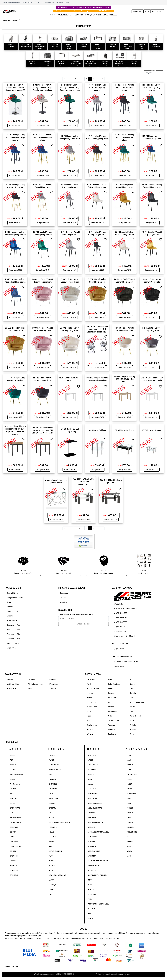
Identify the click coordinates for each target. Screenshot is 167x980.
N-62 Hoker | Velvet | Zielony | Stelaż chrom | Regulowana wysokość (15, 87)
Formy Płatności (13, 611)
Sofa (110, 716)
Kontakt (67, 2)
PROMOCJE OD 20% (83, 7)
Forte (51, 774)
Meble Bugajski (93, 794)
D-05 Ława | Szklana (97, 430)
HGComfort (53, 827)
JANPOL (52, 842)
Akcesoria (91, 679)
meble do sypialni (12, 966)
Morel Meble (92, 846)
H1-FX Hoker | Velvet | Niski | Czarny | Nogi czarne (124, 87)
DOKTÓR (13, 851)
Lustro (111, 702)
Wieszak (133, 730)
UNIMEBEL (130, 827)
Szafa (132, 720)
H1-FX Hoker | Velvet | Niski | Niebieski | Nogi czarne (15, 137)
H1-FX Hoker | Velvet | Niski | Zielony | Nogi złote (124, 137)
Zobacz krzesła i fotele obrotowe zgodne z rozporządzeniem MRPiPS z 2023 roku (83, 11)
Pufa (131, 711)
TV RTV (90, 730)
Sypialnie (53, 689)
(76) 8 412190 (120, 627)
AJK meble (14, 765)
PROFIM (90, 918)
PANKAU (91, 890)
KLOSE (51, 856)
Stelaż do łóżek (135, 716)
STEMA (129, 798)
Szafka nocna (92, 725)
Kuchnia (133, 693)
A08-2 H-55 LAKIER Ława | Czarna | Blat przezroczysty (83, 481)
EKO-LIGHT (14, 866)
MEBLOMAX (92, 818)
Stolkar (129, 803)
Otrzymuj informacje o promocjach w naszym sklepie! (77, 614)
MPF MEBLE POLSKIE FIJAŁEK (98, 861)
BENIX (12, 794)
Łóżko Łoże (91, 702)
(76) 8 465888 (120, 622)
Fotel (89, 684)
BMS (12, 813)
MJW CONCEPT (93, 837)
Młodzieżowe (54, 684)
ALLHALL (13, 770)
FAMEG (51, 760)
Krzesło (111, 693)
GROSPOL (52, 808)
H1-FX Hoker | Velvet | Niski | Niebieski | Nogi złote (43, 137)
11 (99, 79)
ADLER (12, 755)
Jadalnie (31, 679)
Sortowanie (153, 70)
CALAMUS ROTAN (16, 822)
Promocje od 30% (13, 639)
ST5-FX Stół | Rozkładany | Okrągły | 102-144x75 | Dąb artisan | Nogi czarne (43, 430)
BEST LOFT (14, 798)
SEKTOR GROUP (132, 774)
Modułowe (112, 707)
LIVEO (51, 894)
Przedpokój (113, 711)
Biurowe (10, 679)
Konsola (111, 689)
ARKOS (12, 779)
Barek (110, 679)
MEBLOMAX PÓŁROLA (95, 822)
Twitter (63, 598)
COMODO (13, 832)
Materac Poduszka (137, 702)
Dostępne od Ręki (13, 625)
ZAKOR (129, 856)
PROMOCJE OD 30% (101, 7)
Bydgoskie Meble (16, 818)
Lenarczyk (52, 885)
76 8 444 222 (28, 2)
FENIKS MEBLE (54, 765)
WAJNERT (130, 842)
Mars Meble (92, 755)
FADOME (52, 755)
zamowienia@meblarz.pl (12, 2)
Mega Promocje (13, 643)
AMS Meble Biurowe (17, 774)
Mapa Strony (12, 648)
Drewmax (13, 861)
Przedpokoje (12, 689)
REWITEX (130, 765)
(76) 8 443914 (120, 618)
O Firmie (10, 616)
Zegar (132, 734)
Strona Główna (49, 2)
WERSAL (130, 846)
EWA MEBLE (14, 875)
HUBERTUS (53, 837)
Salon (30, 689)
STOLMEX (130, 818)
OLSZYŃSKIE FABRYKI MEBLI (98, 875)
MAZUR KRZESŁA (94, 765)
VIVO (128, 837)
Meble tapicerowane (36, 684)
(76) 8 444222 (120, 613)
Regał (89, 716)
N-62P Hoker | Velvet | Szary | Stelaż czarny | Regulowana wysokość (43, 87)
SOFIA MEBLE (131, 794)
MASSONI (91, 760)
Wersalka (112, 730)
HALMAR (52, 818)
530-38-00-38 (120, 631)
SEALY (129, 770)
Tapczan (112, 725)
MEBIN (90, 779)
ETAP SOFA (14, 870)
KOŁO (51, 870)
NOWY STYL (92, 870)
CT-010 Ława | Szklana (152, 430)
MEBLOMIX (92, 827)
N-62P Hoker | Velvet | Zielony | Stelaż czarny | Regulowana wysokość (70, 87)
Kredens (90, 693)
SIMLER (129, 784)
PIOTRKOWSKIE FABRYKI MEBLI (98, 904)
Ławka (132, 698)
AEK (11, 760)
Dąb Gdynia (14, 842)
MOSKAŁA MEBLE (94, 851)
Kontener (133, 689)
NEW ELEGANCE (93, 866)
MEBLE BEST (92, 789)
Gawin (51, 794)
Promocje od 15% (13, 630)
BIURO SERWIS (15, 808)
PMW (90, 914)
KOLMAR (52, 866)
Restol (129, 760)
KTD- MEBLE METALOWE (57, 875)
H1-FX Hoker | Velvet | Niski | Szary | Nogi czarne (97, 87)
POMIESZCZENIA (64, 15)
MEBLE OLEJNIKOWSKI (96, 808)
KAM (51, 846)
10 (94, 79)
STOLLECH (130, 808)
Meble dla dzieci (13, 684)
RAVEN (129, 755)
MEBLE (53, 15)
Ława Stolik (113, 698)
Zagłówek (112, 734)
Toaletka (133, 725)
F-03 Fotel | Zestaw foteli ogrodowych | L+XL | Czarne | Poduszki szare (97, 329)
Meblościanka (92, 707)
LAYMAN (52, 880)
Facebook (64, 593)
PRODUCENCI (78, 15)
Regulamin (59, 2)
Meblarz (90, 784)
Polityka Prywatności (15, 598)
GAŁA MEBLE (53, 789)
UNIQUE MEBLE (132, 832)
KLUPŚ (51, 861)
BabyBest (13, 789)
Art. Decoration (15, 784)
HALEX (51, 813)
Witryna (90, 734)
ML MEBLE (91, 842)
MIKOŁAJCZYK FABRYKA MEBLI (98, 832)
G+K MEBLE (53, 784)
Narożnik (133, 707)
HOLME (51, 832)
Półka (89, 711)
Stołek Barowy (114, 720)
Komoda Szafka (93, 689)
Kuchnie (52, 679)
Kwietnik (90, 698)
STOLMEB (130, 813)
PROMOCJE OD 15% (66, 7)
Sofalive (129, 789)
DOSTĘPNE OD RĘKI (93, 15)
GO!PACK (52, 803)
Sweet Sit (130, 822)
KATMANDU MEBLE (56, 851)
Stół (89, 720)
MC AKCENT (92, 770)
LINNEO (52, 890)
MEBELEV (91, 774)
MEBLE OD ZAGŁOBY (95, 803)
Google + (64, 602)
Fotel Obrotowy (114, 684)
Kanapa (132, 684)
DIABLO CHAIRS (15, 846)
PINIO (90, 899)
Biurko (132, 679)
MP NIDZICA (92, 856)
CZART (12, 837)
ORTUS (90, 880)
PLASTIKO (91, 909)
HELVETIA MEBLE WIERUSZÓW (59, 822)
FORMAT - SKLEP (55, 770)
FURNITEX (52, 779)
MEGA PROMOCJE (110, 15)
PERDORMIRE (92, 894)
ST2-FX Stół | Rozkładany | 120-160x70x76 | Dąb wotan (124, 379)
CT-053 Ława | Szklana (124, 430)
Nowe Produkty (13, 620)
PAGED (90, 885)
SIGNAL (129, 779)
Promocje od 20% (13, 634)
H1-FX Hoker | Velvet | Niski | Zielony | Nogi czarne (152, 87)
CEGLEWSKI (14, 827)
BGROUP (13, 803)
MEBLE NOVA (92, 798)
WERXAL (130, 851)
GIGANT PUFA (54, 798)
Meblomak (91, 813)
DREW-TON (14, 856)
